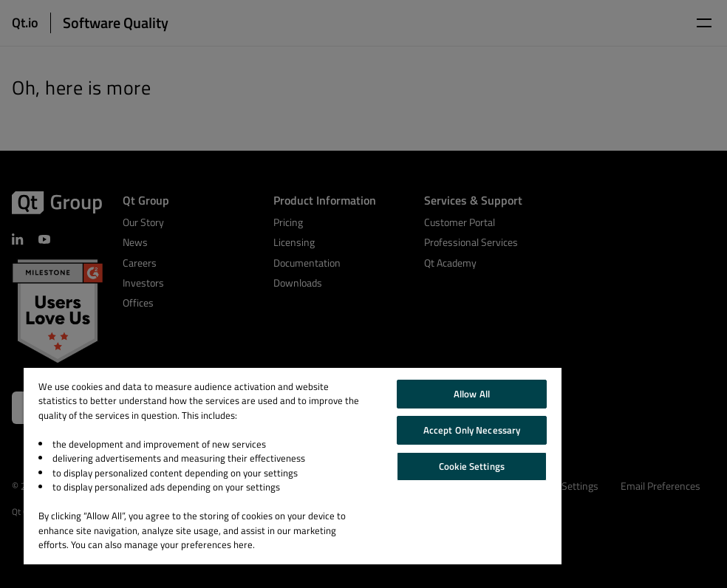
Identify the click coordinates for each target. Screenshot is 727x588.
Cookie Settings (472, 466)
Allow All (472, 394)
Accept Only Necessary (472, 430)
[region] (293, 466)
